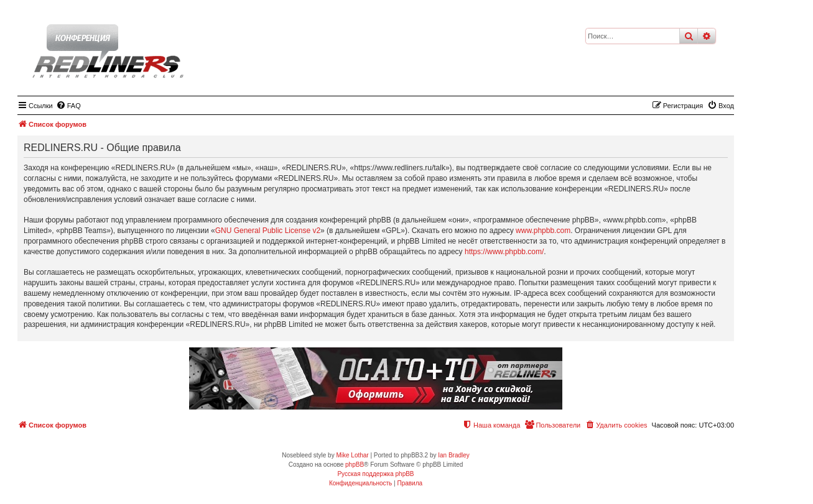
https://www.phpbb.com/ (504, 252)
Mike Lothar (352, 455)
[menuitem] (68, 106)
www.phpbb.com (543, 231)
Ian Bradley (454, 455)
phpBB (355, 465)
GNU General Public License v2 (268, 231)
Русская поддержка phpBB (375, 474)
